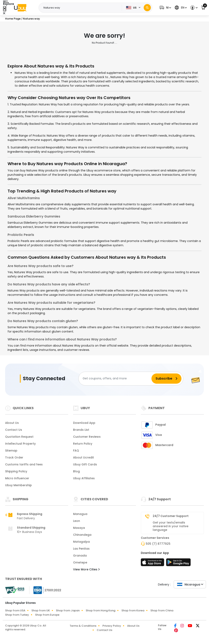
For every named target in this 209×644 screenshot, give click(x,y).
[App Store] (153, 563)
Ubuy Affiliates (84, 478)
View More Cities (86, 569)
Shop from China (162, 610)
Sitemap (11, 451)
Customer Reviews (87, 437)
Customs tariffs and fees (24, 464)
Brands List (81, 430)
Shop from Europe (47, 615)
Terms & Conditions (83, 626)
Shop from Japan (68, 610)
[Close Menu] (5, 9)
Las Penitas (81, 549)
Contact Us (14, 430)
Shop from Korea (133, 610)
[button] (165, 8)
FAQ (76, 451)
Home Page (13, 19)
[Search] (147, 8)
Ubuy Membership (18, 485)
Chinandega (82, 535)
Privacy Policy (112, 626)
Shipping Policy (16, 471)
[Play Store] (178, 563)
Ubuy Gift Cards (85, 464)
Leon (77, 521)
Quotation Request (19, 437)
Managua (80, 514)
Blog (76, 471)
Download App (84, 423)
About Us (12, 423)
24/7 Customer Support (171, 516)
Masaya (79, 528)
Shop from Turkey (17, 615)
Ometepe (80, 562)
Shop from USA (15, 610)
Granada (80, 556)
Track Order (14, 457)
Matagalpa (81, 542)
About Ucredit (83, 457)
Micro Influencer (17, 478)
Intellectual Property (20, 444)
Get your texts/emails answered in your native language (171, 526)
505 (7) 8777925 (158, 544)
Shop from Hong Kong (101, 610)
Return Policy (83, 444)
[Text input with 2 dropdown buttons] (81, 8)
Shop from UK (41, 610)
